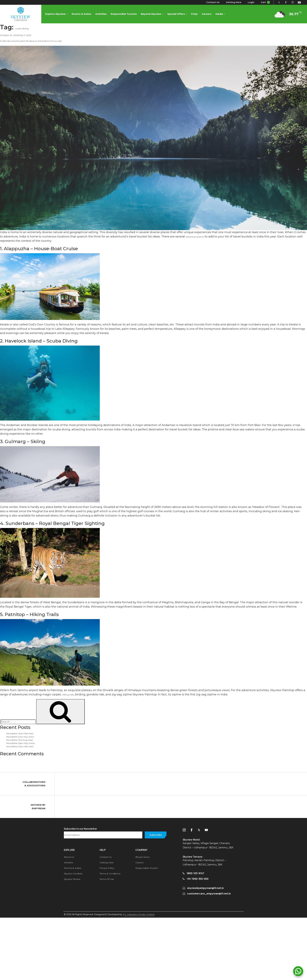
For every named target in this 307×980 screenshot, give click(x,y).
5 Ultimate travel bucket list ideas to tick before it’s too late (31, 41)
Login (251, 2)
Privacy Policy (107, 868)
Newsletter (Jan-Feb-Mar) (20, 734)
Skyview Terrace (72, 879)
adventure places (195, 237)
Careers (207, 14)
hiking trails (68, 695)
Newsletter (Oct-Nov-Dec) (20, 737)
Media (219, 14)
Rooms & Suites (82, 14)
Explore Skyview (56, 14)
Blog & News (142, 857)
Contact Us (213, 2)
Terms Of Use (107, 879)
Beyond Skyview (151, 14)
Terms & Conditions (110, 874)
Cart (265, 2)
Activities (101, 14)
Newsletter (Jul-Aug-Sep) (19, 740)
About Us (69, 857)
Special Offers (176, 14)
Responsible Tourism (124, 14)
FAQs (195, 14)
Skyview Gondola (73, 874)
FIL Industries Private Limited (139, 914)
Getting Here (233, 2)
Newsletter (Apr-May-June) (20, 743)
